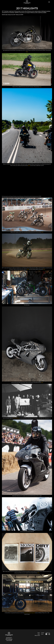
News (39, 633)
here (27, 52)
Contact (43, 633)
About (42, 634)
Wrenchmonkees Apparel (30, 613)
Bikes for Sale (37, 635)
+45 (7, 641)
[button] (49, 2)
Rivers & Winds (16, 418)
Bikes (39, 634)
